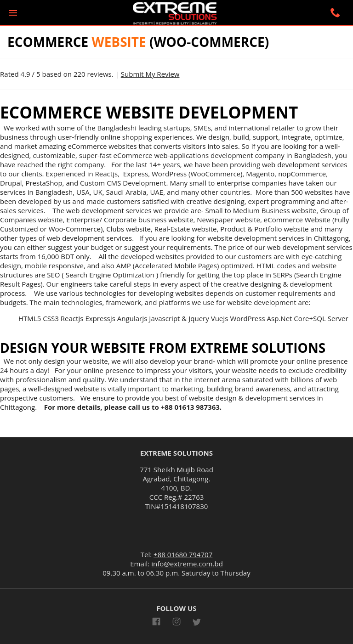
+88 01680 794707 (183, 554)
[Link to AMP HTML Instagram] (176, 623)
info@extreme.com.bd (187, 564)
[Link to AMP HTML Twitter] (197, 623)
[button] (13, 13)
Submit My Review (150, 74)
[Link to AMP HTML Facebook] (156, 623)
